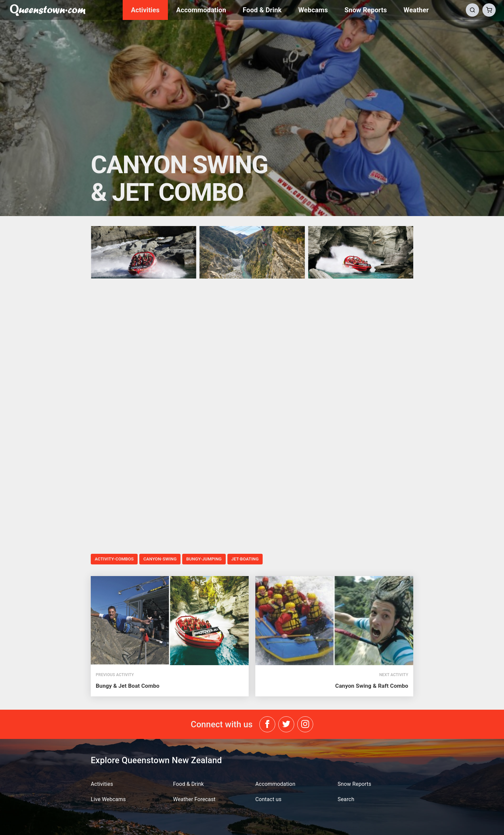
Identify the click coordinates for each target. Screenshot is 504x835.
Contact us (268, 799)
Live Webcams (108, 799)
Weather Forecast (194, 799)
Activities (145, 10)
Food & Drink (262, 10)
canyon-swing (160, 559)
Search (346, 799)
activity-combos (114, 559)
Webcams (313, 10)
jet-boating (245, 559)
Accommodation (201, 10)
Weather (416, 10)
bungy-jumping (204, 559)
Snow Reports (366, 10)
